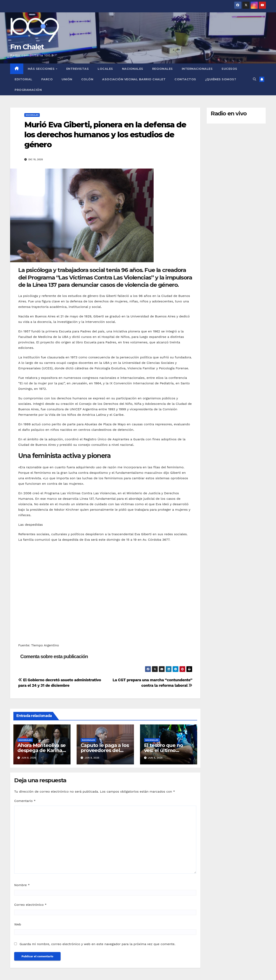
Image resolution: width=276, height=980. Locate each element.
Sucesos (229, 69)
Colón (87, 79)
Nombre (22, 885)
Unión (67, 79)
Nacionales (133, 69)
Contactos (185, 79)
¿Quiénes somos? (221, 79)
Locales (105, 69)
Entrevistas (78, 69)
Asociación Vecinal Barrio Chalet (134, 79)
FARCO (47, 79)
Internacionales (197, 69)
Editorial (24, 79)
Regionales (163, 69)
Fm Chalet (27, 47)
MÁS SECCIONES (42, 69)
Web (18, 924)
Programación (28, 90)
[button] (255, 79)
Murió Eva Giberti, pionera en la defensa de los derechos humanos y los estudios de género (105, 135)
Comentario (25, 801)
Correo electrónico (30, 905)
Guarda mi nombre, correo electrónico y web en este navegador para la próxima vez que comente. (97, 944)
